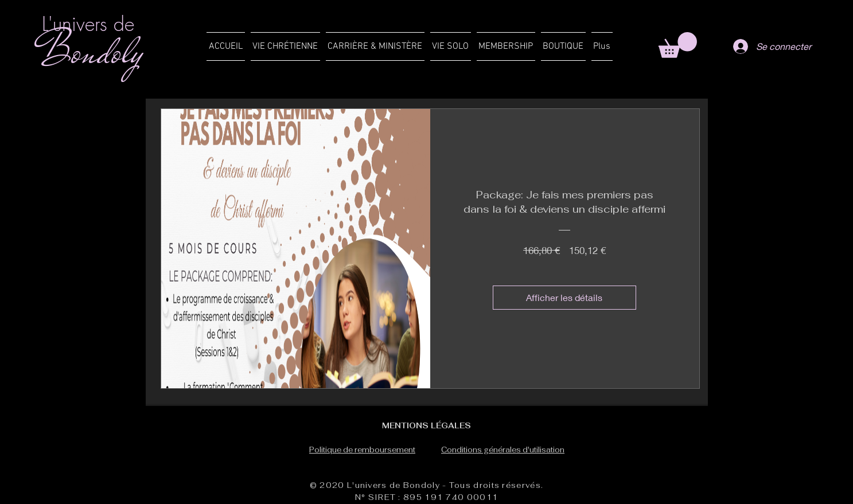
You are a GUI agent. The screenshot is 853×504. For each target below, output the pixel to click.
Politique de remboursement (362, 450)
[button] (285, 46)
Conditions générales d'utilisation (503, 450)
